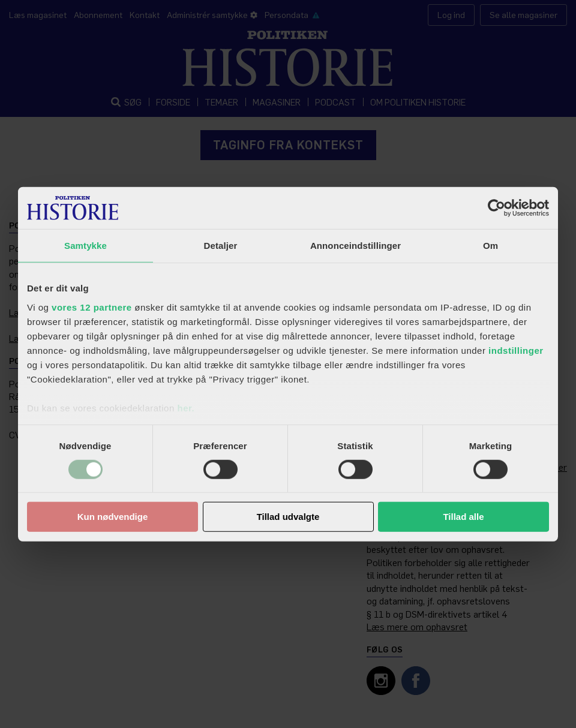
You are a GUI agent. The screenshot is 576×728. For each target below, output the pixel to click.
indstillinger (516, 350)
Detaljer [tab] (221, 246)
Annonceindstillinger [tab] (355, 246)
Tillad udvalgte (288, 517)
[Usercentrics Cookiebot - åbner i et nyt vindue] (496, 208)
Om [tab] (490, 246)
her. (186, 407)
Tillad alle (463, 517)
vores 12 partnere (92, 307)
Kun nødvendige (113, 517)
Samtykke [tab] (85, 246)
